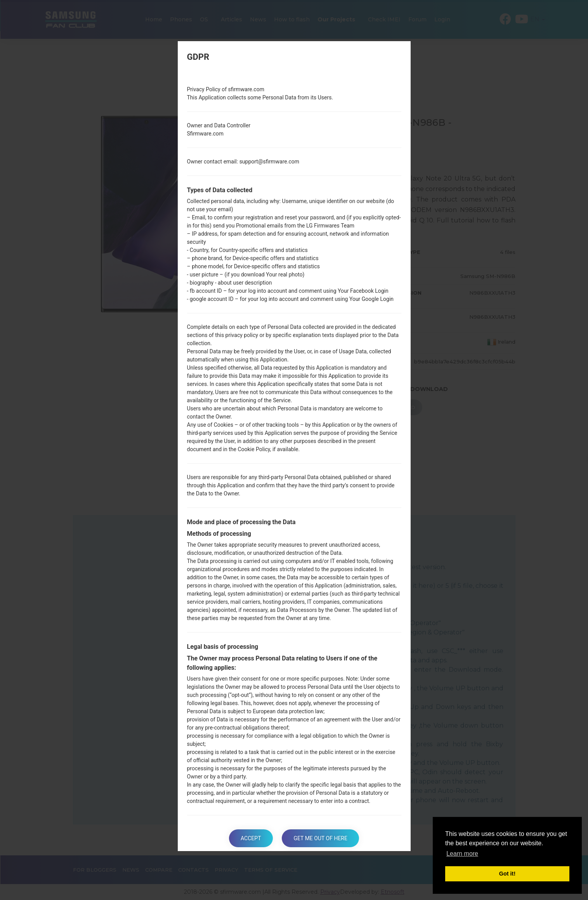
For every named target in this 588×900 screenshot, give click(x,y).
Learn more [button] (462, 854)
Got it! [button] (507, 874)
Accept (251, 838)
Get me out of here (320, 838)
